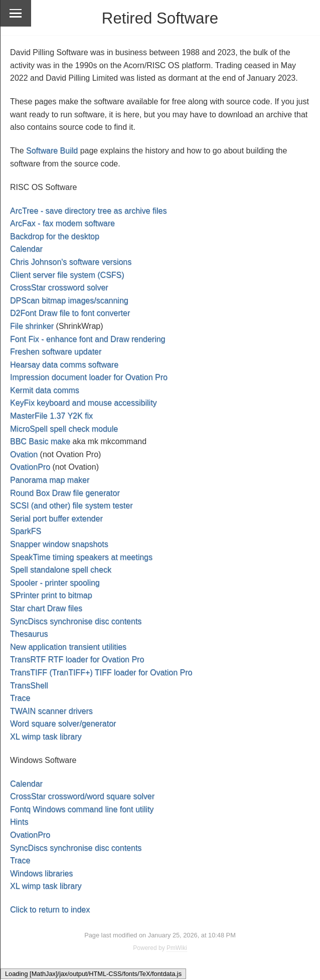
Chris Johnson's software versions (71, 262)
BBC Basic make (40, 441)
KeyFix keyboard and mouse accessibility (84, 403)
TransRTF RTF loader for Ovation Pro (77, 659)
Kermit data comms (45, 390)
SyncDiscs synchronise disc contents (76, 621)
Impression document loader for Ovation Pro (89, 377)
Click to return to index (50, 910)
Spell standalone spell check (61, 570)
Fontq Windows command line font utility (82, 809)
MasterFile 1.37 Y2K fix (51, 416)
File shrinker (32, 326)
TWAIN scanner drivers (51, 711)
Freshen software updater (56, 352)
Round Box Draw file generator (65, 493)
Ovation (24, 454)
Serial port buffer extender (56, 519)
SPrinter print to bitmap (51, 595)
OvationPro (30, 467)
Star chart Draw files (46, 608)
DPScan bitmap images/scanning (69, 301)
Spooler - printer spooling (55, 583)
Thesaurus (29, 634)
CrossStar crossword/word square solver (82, 796)
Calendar (26, 249)
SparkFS (26, 531)
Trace (20, 698)
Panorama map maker (50, 480)
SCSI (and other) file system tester (71, 506)
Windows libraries (41, 873)
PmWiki (177, 948)
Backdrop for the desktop (55, 236)
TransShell (29, 685)
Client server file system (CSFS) (67, 275)
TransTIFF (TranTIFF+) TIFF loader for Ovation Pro (101, 672)
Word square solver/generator (63, 724)
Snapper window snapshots (59, 544)
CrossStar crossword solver (59, 287)
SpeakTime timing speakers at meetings (81, 557)
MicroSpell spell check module (64, 429)
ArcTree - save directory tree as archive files (88, 211)
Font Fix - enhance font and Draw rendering (88, 339)
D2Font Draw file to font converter (70, 313)
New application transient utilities (68, 647)
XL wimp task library (46, 737)
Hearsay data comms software (64, 365)
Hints (19, 822)
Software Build (52, 151)
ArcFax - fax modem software (62, 223)
